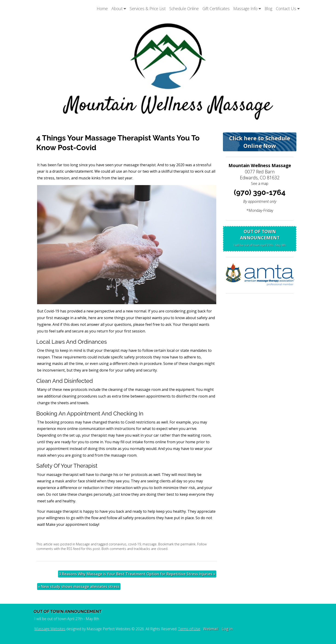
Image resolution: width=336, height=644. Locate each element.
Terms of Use (189, 629)
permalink (188, 544)
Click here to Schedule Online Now (260, 142)
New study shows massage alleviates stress (79, 587)
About (119, 9)
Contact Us (288, 9)
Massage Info (247, 9)
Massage (83, 544)
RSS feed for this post (83, 549)
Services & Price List (148, 9)
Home (102, 9)
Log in (227, 629)
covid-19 (134, 544)
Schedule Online (184, 9)
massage (150, 544)
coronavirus (118, 544)
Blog (268, 9)
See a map (260, 183)
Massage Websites (50, 629)
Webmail (211, 629)
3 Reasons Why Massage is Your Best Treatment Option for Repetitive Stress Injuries (137, 574)
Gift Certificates (216, 9)
